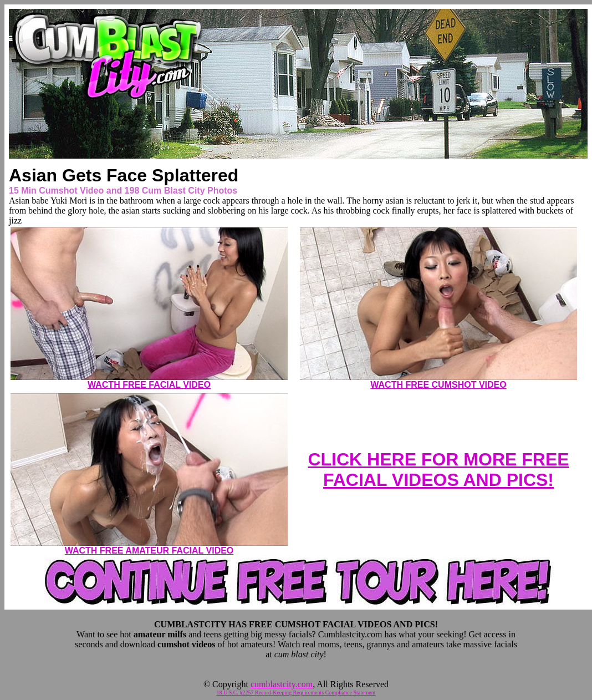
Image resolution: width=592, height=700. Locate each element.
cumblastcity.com (282, 684)
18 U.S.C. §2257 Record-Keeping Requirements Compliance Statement (296, 693)
